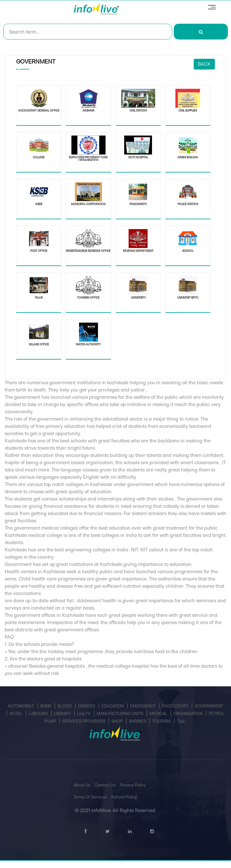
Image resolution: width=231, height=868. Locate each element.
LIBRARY (63, 714)
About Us (82, 785)
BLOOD (65, 706)
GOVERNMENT (209, 706)
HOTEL (16, 714)
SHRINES (138, 721)
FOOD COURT (176, 706)
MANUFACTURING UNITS (120, 714)
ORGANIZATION (188, 714)
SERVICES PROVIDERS (84, 721)
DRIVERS (87, 706)
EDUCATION (113, 706)
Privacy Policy (133, 785)
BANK (46, 706)
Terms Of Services (90, 797)
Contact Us (105, 785)
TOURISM (162, 721)
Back (204, 64)
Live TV (84, 714)
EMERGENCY (143, 706)
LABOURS (39, 714)
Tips (181, 721)
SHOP (118, 721)
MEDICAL (159, 714)
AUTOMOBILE (21, 706)
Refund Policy (124, 797)
